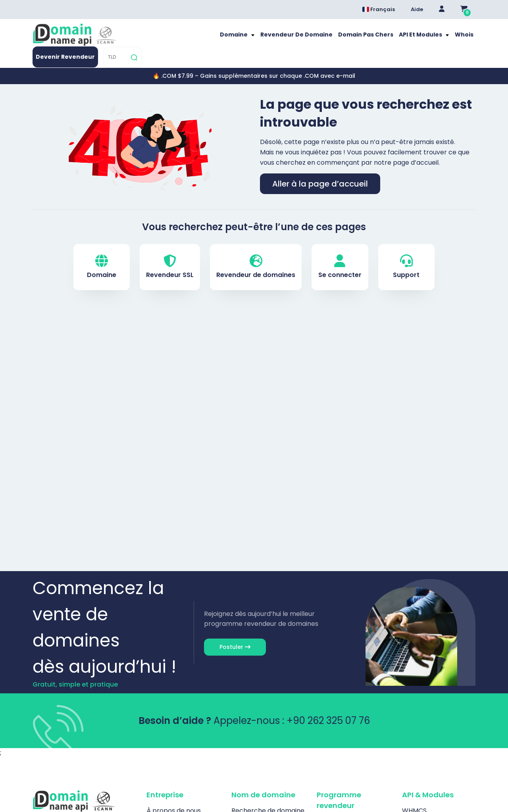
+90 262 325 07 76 (328, 707)
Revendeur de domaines (256, 254)
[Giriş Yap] (442, 10)
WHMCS (414, 798)
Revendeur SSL (170, 254)
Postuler (235, 634)
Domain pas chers (259, 39)
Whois (350, 39)
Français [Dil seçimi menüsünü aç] (379, 9)
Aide (417, 9)
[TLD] (450, 39)
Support (406, 254)
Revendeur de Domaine (195, 39)
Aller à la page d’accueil (320, 171)
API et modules (310, 39)
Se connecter (340, 254)
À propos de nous (174, 798)
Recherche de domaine (268, 798)
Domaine (138, 39)
